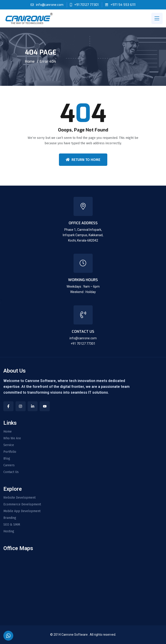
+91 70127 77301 (86, 5)
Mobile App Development (22, 511)
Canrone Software (75, 635)
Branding (10, 518)
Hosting (9, 531)
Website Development (19, 498)
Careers (9, 465)
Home (30, 61)
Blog (7, 459)
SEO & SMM (12, 525)
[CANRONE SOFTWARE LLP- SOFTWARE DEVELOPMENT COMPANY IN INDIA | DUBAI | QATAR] (83, 584)
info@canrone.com (50, 5)
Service (9, 445)
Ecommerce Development (22, 504)
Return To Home (83, 160)
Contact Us (11, 472)
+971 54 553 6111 (123, 5)
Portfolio (10, 452)
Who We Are (12, 438)
